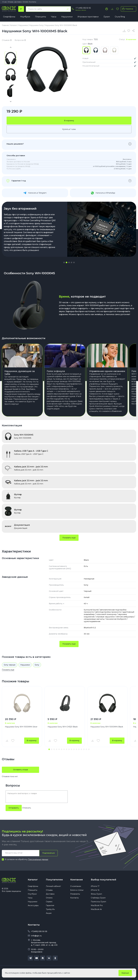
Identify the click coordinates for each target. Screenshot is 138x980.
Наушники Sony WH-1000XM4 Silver (21, 727)
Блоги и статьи (77, 890)
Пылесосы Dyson (98, 902)
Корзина (127, 9)
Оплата (25, 2)
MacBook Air (96, 909)
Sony (37, 665)
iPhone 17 (95, 886)
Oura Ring (120, 17)
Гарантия (50, 905)
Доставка (18, 2)
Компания (77, 880)
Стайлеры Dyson (98, 898)
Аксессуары (33, 905)
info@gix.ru (36, 936)
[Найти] (68, 9)
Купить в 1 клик (69, 129)
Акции (49, 913)
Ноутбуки (25, 17)
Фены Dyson (96, 894)
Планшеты (41, 17)
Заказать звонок (81, 10)
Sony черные (10, 665)
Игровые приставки (88, 17)
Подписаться (48, 853)
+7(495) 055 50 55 (39, 931)
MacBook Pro (97, 905)
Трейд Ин (50, 909)
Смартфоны (9, 17)
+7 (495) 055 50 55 (83, 8)
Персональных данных (38, 859)
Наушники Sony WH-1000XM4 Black (107, 727)
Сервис (49, 902)
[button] (64, 262)
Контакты (33, 2)
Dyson (107, 17)
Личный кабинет (53, 886)
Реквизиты (75, 894)
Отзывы (11, 2)
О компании (76, 886)
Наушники (67, 17)
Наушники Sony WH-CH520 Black (63, 727)
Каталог (33, 880)
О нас (5, 2)
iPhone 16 (95, 890)
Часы (54, 17)
